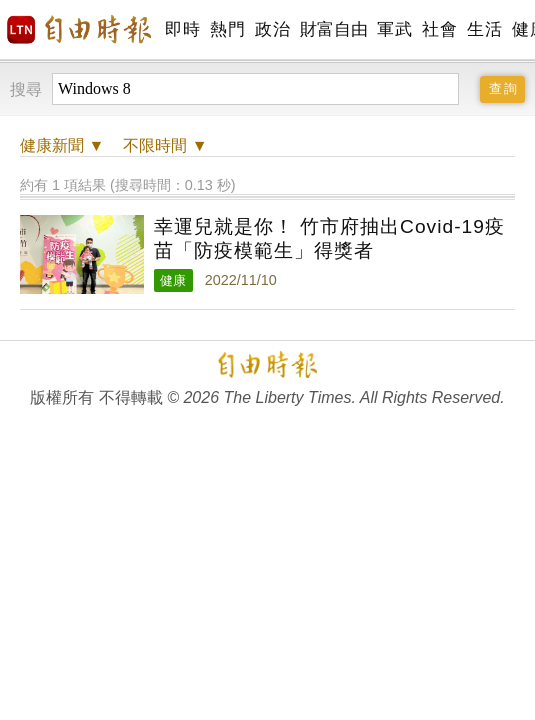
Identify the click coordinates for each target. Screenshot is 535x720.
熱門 (227, 29)
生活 (484, 29)
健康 (173, 280)
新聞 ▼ (62, 145)
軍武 (394, 29)
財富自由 (333, 29)
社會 (439, 29)
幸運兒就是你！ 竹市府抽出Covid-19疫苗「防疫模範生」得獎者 (329, 238)
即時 (182, 29)
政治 (272, 29)
